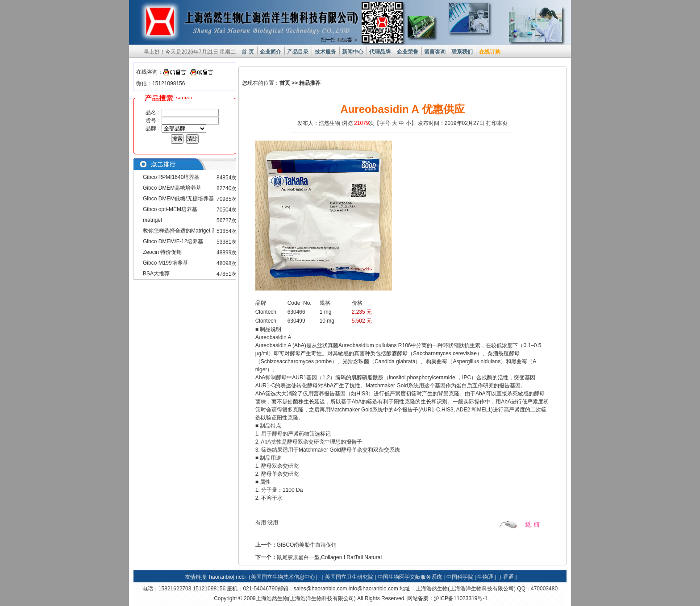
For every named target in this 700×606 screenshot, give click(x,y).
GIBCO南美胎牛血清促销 (307, 545)
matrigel (152, 220)
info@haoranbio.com (373, 589)
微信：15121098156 (160, 83)
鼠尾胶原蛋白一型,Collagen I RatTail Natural (329, 557)
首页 (285, 83)
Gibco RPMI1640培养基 (171, 177)
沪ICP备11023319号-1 (461, 598)
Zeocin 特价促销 (162, 252)
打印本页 (497, 123)
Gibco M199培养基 (165, 263)
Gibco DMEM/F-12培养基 (173, 241)
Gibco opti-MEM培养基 (170, 209)
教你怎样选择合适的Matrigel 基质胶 (185, 231)
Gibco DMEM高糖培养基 (172, 188)
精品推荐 (310, 83)
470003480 (544, 589)
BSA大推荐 (156, 274)
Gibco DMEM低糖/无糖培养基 (178, 199)
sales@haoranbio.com (321, 589)
